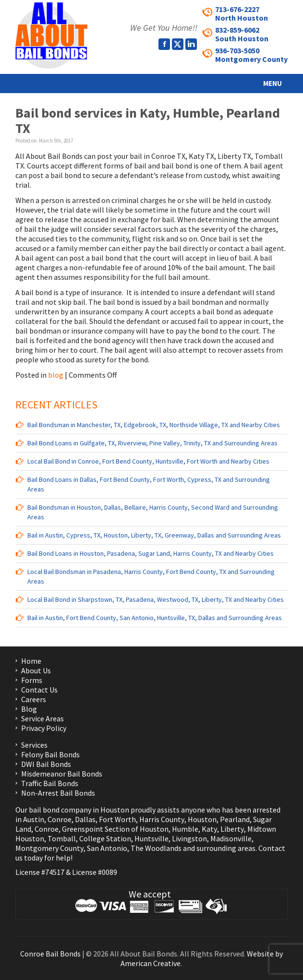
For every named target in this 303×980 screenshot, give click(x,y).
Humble (185, 829)
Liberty (231, 829)
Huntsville (151, 838)
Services (34, 745)
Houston (202, 819)
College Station (105, 838)
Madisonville (231, 838)
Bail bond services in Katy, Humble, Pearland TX (148, 120)
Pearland (235, 819)
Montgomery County (49, 848)
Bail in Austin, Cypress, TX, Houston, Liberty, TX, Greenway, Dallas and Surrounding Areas (154, 535)
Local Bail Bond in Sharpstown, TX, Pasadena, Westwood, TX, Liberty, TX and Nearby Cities (156, 599)
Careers (34, 699)
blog (56, 375)
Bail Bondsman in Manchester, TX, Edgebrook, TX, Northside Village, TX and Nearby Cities (154, 425)
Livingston (189, 838)
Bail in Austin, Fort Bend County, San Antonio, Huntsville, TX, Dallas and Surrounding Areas (155, 618)
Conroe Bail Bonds (50, 954)
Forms (32, 680)
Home (31, 661)
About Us (36, 670)
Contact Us (39, 690)
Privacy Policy (44, 728)
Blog (29, 709)
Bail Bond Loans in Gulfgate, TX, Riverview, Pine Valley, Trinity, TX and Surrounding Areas (152, 443)
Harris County (162, 819)
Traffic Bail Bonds (50, 783)
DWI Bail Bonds (46, 764)
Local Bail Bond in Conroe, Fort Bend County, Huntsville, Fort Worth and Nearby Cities (148, 461)
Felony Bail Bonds (50, 754)
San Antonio (107, 848)
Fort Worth (117, 819)
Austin (34, 819)
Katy (209, 829)
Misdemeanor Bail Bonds (62, 774)
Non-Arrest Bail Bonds (58, 793)
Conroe (60, 819)
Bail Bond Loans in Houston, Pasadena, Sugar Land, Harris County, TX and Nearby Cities (151, 553)
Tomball (62, 838)
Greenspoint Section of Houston (115, 829)
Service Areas (42, 718)
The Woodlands (156, 848)
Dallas (85, 819)
